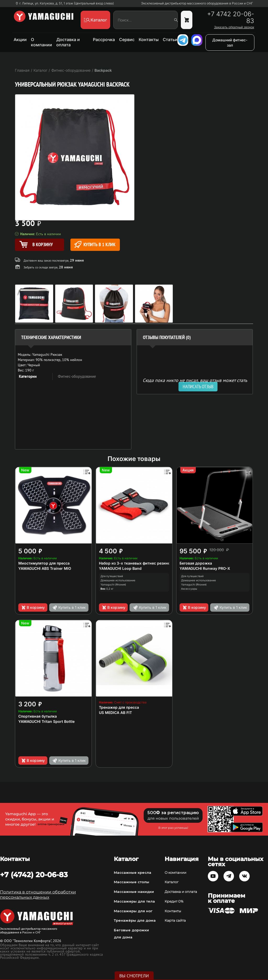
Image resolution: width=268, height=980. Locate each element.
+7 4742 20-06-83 (231, 18)
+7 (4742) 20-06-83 (34, 875)
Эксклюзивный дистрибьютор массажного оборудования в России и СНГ (197, 3)
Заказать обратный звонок (234, 27)
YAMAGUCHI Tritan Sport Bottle (46, 721)
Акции (20, 40)
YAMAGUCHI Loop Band (120, 568)
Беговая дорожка (196, 563)
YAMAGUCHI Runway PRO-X (205, 568)
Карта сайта (175, 920)
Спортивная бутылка (38, 716)
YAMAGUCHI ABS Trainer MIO (45, 568)
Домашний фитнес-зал (230, 43)
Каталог (172, 882)
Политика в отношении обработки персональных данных (38, 895)
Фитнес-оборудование (77, 376)
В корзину (33, 607)
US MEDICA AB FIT (115, 713)
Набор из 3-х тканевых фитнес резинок (136, 563)
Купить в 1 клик (95, 244)
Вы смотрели (134, 976)
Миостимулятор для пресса (44, 563)
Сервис (127, 40)
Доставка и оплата (68, 42)
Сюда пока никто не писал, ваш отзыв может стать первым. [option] (195, 382)
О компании (41, 42)
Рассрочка (104, 40)
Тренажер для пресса (119, 707)
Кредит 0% (174, 901)
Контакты (149, 40)
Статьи (170, 40)
